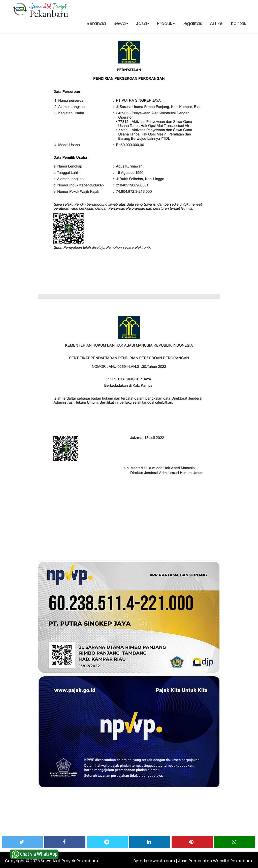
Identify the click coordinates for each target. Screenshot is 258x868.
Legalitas (192, 24)
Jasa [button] (142, 24)
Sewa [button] (121, 24)
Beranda (96, 24)
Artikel (216, 24)
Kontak (238, 24)
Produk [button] (166, 24)
